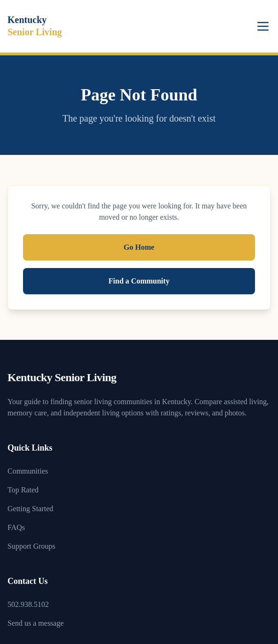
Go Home (139, 247)
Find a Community (139, 281)
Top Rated (23, 490)
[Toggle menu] (263, 26)
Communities (28, 471)
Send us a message (36, 623)
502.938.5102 (28, 604)
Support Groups (31, 546)
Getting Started (30, 509)
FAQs (16, 527)
